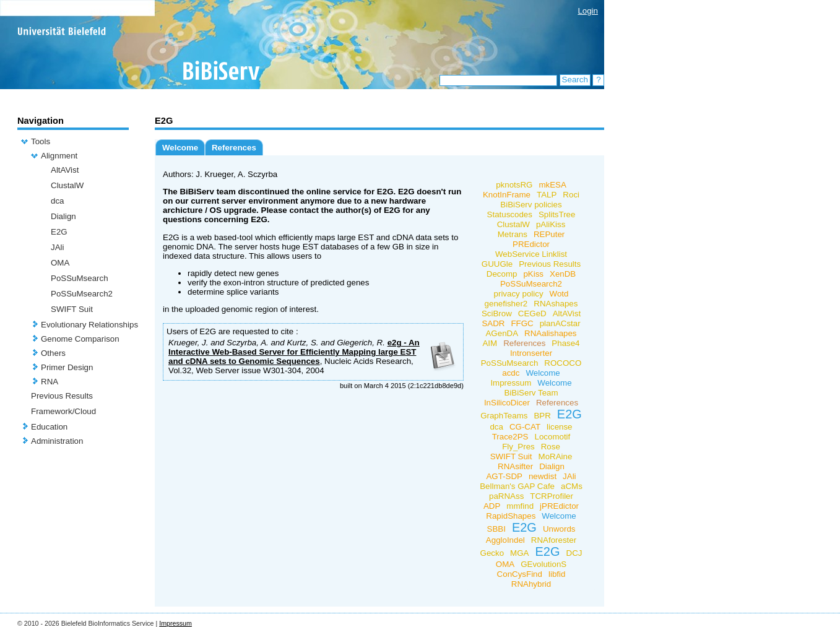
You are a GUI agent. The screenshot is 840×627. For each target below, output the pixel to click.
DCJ (574, 553)
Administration (57, 441)
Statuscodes (510, 214)
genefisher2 (506, 304)
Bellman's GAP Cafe (517, 486)
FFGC (522, 323)
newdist (543, 476)
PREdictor (531, 244)
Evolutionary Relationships (89, 325)
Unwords (559, 529)
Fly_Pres (518, 447)
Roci (571, 195)
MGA (519, 553)
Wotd (559, 294)
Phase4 (565, 343)
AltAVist (65, 170)
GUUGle (497, 264)
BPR (542, 416)
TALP (547, 195)
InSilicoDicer (507, 403)
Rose (551, 447)
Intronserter (531, 353)
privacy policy (519, 294)
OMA (60, 263)
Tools (41, 141)
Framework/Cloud (63, 411)
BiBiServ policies (531, 205)
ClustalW (67, 185)
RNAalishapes (550, 333)
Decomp (502, 274)
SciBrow (497, 313)
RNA (50, 382)
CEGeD (532, 313)
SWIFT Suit (72, 309)
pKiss (533, 274)
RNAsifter (515, 466)
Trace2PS (510, 437)
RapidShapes (511, 516)
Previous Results (62, 396)
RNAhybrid (531, 584)
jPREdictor (559, 506)
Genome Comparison (80, 339)
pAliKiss (551, 224)
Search (575, 80)
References (234, 148)
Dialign (63, 216)
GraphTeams (504, 416)
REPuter (549, 234)
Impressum (511, 383)
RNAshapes (556, 304)
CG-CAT (525, 427)
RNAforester (554, 540)
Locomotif (552, 437)
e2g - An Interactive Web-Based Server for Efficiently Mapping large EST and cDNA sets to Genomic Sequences (294, 352)
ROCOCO (563, 363)
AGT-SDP (504, 476)
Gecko (492, 553)
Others (53, 353)
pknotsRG (514, 185)
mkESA (552, 185)
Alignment (59, 156)
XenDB (563, 274)
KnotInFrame (507, 195)
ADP (492, 506)
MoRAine (556, 456)
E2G (59, 232)
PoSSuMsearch (80, 278)
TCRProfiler (552, 496)
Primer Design (67, 367)
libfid (557, 574)
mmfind (520, 506)
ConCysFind (520, 574)
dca (58, 201)
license (560, 427)
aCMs (572, 486)
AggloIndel (505, 540)
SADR (493, 323)
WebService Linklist (531, 254)
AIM (490, 343)
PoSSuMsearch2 (82, 294)
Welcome (180, 148)
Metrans (513, 234)
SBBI (496, 529)
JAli (57, 247)
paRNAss (506, 496)
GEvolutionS (543, 564)
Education (49, 427)
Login (588, 11)
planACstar (560, 323)
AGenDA (502, 333)
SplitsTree (557, 214)
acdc (511, 373)
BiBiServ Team (531, 393)
